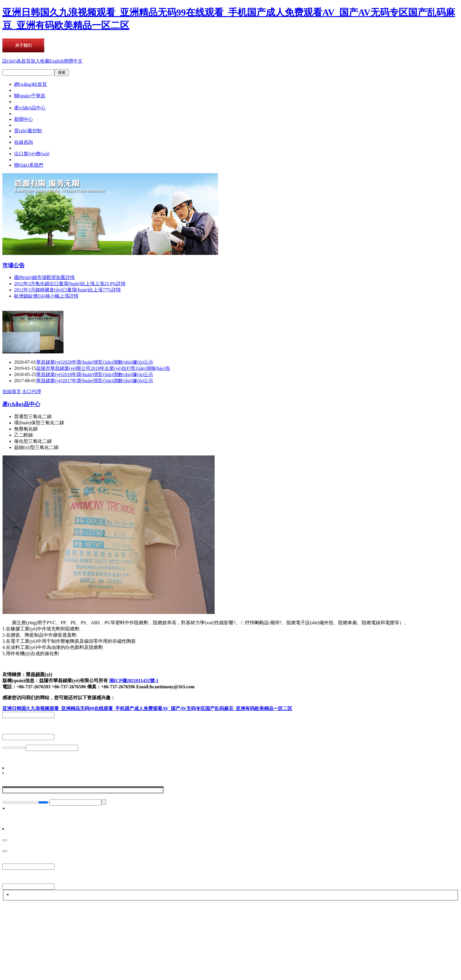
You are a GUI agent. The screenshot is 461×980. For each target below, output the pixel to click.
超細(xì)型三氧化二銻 (36, 447)
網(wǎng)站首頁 (30, 84)
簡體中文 (73, 61)
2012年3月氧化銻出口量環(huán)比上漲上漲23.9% (70, 284)
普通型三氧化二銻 (33, 416)
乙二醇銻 (24, 435)
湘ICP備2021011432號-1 (134, 681)
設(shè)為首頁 (16, 61)
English (57, 61)
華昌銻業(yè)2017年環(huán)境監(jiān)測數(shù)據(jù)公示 (95, 381)
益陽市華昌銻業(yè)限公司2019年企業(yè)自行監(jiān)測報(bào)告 (103, 368)
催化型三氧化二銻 (33, 441)
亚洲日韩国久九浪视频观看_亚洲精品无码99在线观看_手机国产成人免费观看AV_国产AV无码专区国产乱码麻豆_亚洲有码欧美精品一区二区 (147, 708)
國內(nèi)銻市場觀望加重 (44, 277)
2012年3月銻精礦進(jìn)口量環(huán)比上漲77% (67, 290)
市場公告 (14, 265)
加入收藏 (40, 61)
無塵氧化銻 (26, 429)
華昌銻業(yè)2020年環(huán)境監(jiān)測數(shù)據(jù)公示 (95, 362)
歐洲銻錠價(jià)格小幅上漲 (46, 296)
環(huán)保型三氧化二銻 (39, 423)
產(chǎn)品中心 (21, 404)
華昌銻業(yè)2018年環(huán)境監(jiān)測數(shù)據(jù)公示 (95, 374)
